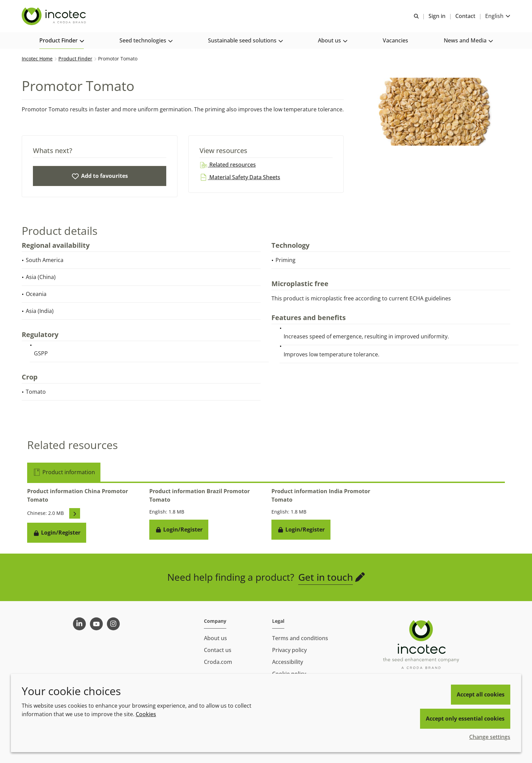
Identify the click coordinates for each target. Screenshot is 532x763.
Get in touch (326, 577)
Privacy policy (289, 650)
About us (215, 638)
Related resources (228, 165)
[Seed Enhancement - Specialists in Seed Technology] (55, 16)
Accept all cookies (481, 694)
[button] (62, 41)
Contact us (218, 650)
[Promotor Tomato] (100, 176)
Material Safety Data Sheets (240, 177)
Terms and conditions (300, 638)
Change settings (490, 737)
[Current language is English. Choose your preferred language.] (498, 16)
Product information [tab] (64, 472)
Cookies (146, 714)
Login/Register (57, 533)
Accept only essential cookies (465, 719)
